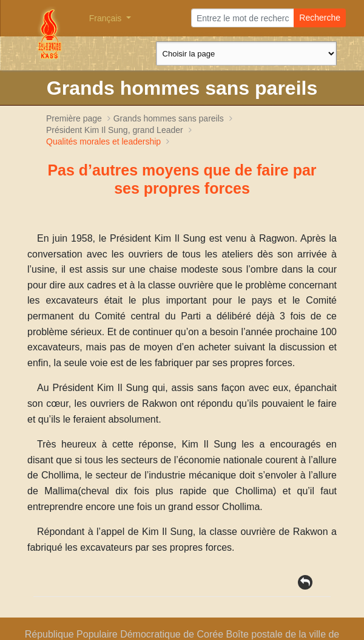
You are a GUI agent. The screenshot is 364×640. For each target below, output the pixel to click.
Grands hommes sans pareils (169, 118)
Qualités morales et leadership (103, 141)
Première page (74, 118)
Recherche (320, 18)
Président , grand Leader (116, 130)
